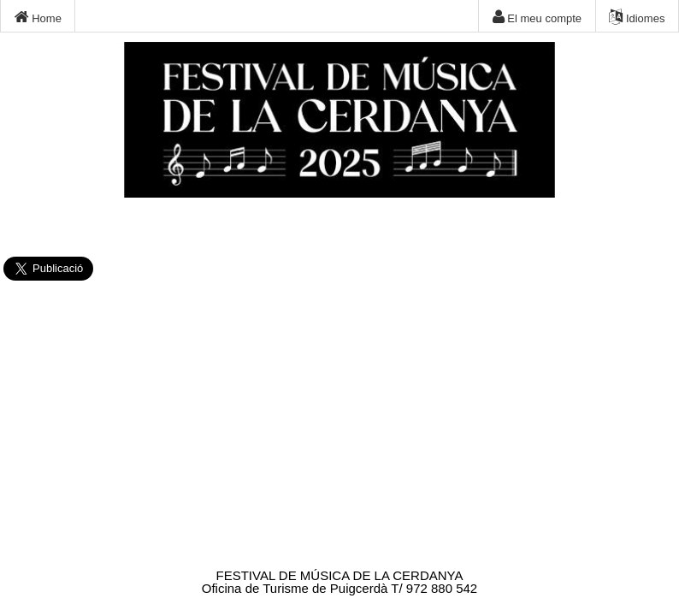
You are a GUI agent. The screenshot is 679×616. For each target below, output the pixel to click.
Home (38, 17)
